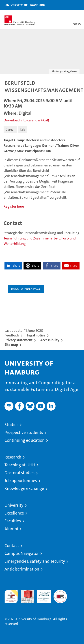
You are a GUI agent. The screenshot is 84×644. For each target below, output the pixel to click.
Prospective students (24, 432)
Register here (14, 206)
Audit (25, 592)
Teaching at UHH (20, 465)
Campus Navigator (22, 553)
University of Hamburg (25, 5)
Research (13, 457)
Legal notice (36, 335)
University (14, 505)
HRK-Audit (41, 594)
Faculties (13, 521)
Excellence (14, 513)
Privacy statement (18, 340)
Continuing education (25, 440)
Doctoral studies (19, 473)
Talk (22, 130)
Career (10, 130)
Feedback (12, 335)
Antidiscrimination (22, 569)
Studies (11, 425)
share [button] (17, 266)
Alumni (11, 529)
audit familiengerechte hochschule (11, 597)
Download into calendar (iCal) (26, 120)
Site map (11, 345)
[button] (67, 5)
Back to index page (26, 288)
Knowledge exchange (24, 488)
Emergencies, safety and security (35, 561)
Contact (12, 546)
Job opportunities (21, 481)
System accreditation (60, 594)
